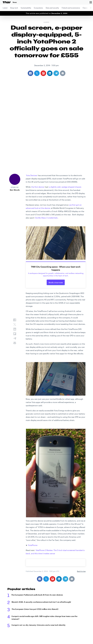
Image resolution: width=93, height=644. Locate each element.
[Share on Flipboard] (53, 579)
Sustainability (26, 8)
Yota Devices (32, 175)
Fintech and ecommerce (71, 8)
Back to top (81, 571)
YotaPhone (33, 545)
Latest (5, 8)
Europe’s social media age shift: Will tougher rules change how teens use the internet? (44, 618)
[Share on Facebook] (40, 579)
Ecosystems (38, 8)
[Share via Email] (72, 579)
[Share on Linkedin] (59, 579)
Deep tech (14, 8)
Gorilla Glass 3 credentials (46, 218)
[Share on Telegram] (65, 579)
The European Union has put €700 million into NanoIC (35, 609)
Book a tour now (56, 282)
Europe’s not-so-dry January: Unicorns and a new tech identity (39, 625)
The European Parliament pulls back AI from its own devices (37, 595)
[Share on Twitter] (46, 579)
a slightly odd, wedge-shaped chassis (65, 187)
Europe (46, 22)
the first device (37, 187)
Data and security (52, 8)
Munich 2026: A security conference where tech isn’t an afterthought (41, 602)
